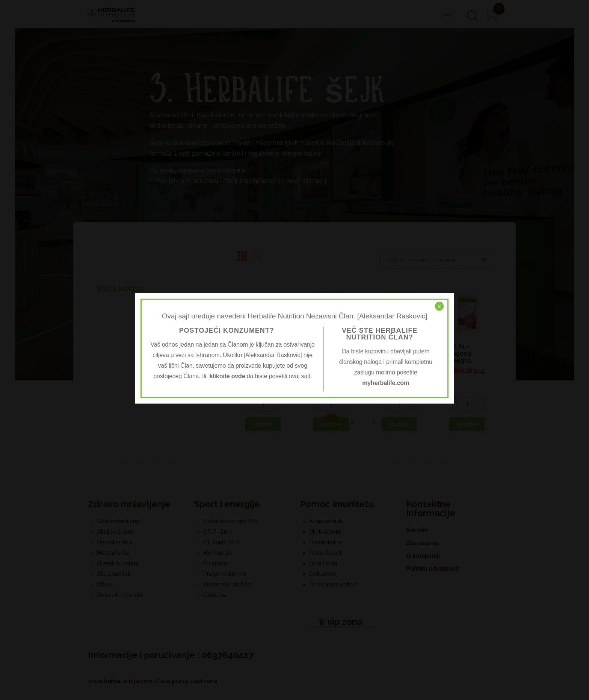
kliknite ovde (227, 376)
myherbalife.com (386, 383)
